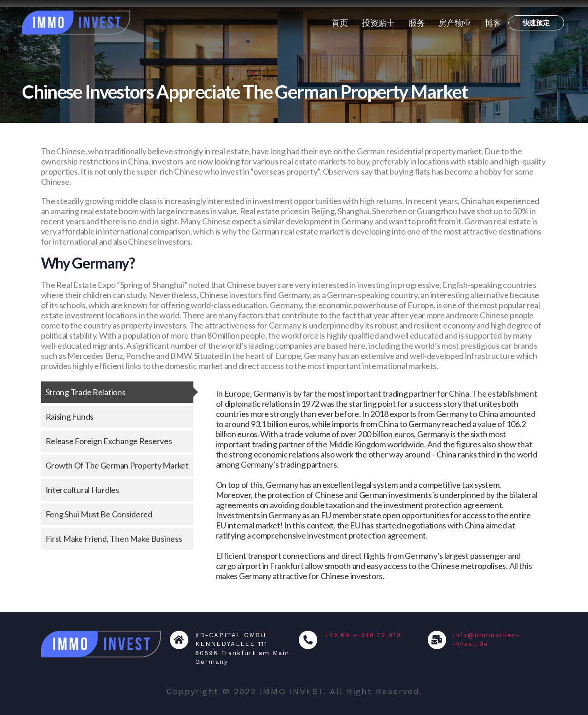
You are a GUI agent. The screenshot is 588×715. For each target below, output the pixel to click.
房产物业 (455, 23)
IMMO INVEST (292, 691)
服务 (416, 23)
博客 (493, 23)
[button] (536, 23)
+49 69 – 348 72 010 (363, 635)
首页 (340, 23)
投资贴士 (378, 23)
